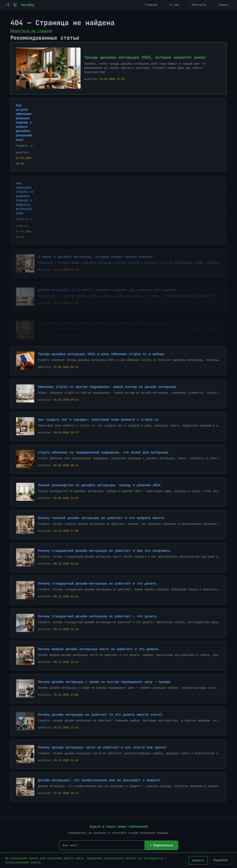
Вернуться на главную (31, 31)
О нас (175, 5)
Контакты (199, 5)
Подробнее (221, 860)
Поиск (224, 5)
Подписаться (163, 845)
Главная (151, 5)
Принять (198, 860)
